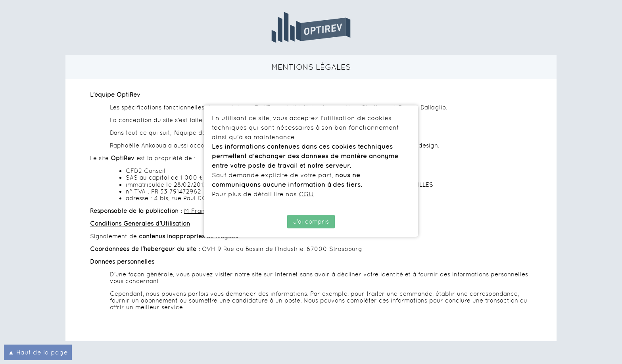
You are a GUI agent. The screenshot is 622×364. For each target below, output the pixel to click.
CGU (306, 194)
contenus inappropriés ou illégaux (189, 236)
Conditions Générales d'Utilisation (140, 223)
